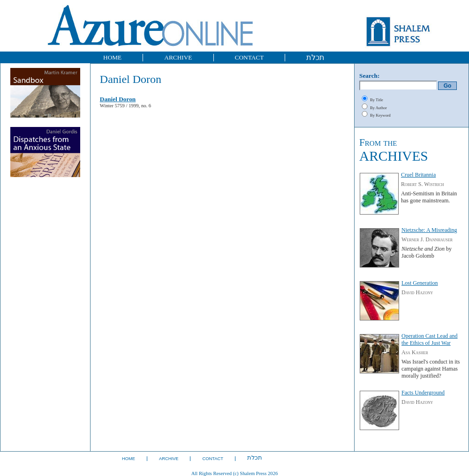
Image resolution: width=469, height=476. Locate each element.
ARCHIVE (178, 57)
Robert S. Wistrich (423, 184)
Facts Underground (423, 393)
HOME (112, 57)
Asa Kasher (415, 352)
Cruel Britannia (418, 175)
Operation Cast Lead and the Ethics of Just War (430, 339)
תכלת (315, 57)
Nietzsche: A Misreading (429, 230)
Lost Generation (420, 283)
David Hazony (417, 292)
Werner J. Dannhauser (427, 239)
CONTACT (250, 57)
